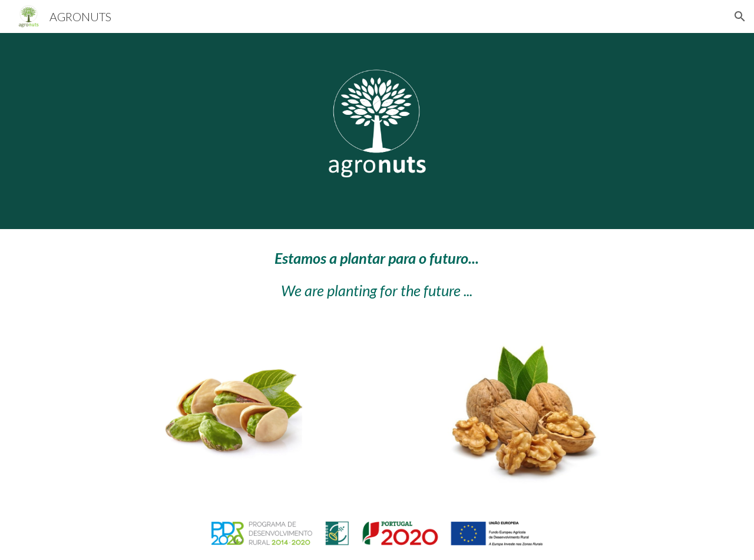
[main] (377, 275)
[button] (740, 16)
